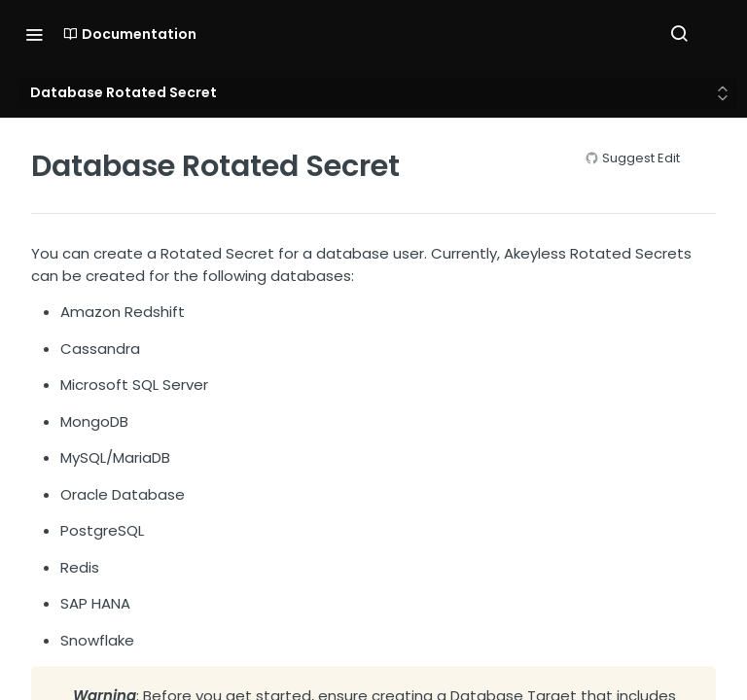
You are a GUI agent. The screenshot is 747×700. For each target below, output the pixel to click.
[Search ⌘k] (679, 34)
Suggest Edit (641, 158)
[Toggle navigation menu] (34, 34)
